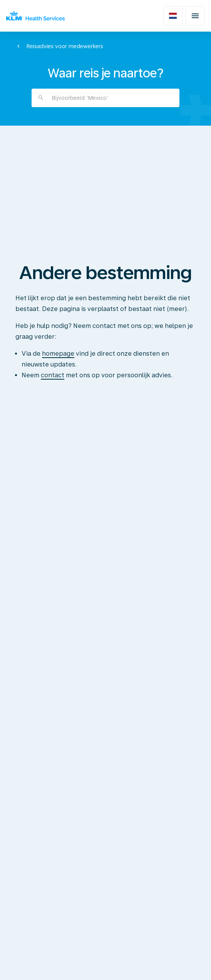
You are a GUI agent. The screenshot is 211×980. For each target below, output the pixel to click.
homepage (58, 354)
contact (53, 375)
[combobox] (105, 98)
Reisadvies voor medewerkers (65, 46)
